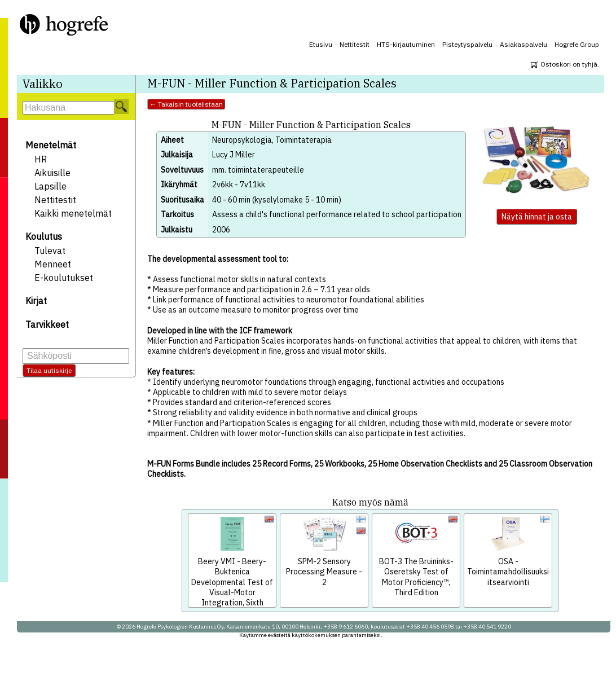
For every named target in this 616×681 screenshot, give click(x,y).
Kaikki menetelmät (73, 213)
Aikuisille (52, 173)
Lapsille (50, 186)
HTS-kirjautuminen (406, 44)
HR (41, 159)
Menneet (53, 264)
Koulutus (44, 236)
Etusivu (321, 44)
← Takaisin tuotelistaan (186, 104)
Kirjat (36, 301)
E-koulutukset (64, 278)
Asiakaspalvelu (523, 44)
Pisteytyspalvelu (467, 44)
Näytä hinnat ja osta (537, 217)
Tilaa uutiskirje (49, 370)
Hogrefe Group (577, 44)
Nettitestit (355, 44)
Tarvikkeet (47, 324)
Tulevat (50, 251)
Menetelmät (51, 145)
